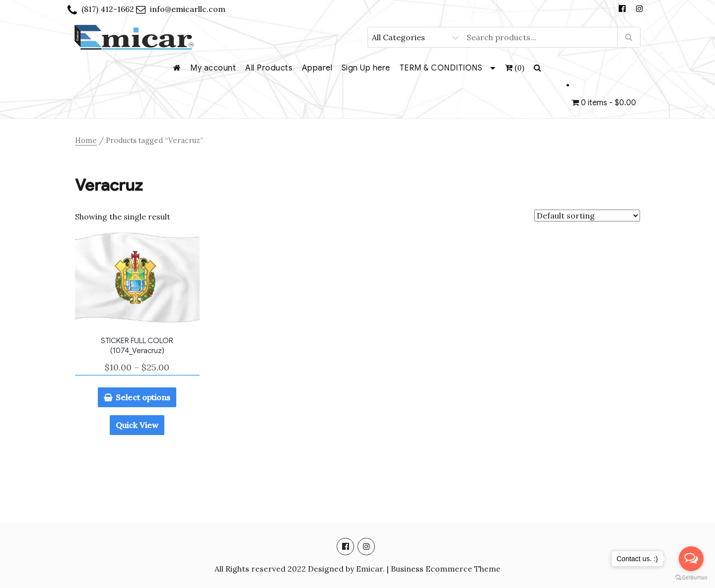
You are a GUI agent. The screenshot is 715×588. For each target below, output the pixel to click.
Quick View (137, 425)
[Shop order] (587, 216)
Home (86, 140)
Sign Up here (366, 68)
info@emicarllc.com (188, 9)
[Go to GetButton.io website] (691, 578)
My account (213, 68)
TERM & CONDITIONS (441, 68)
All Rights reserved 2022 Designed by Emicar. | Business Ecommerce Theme (357, 569)
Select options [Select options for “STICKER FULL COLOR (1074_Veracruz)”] (143, 397)
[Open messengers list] (691, 559)
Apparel (317, 68)
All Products (269, 68)
